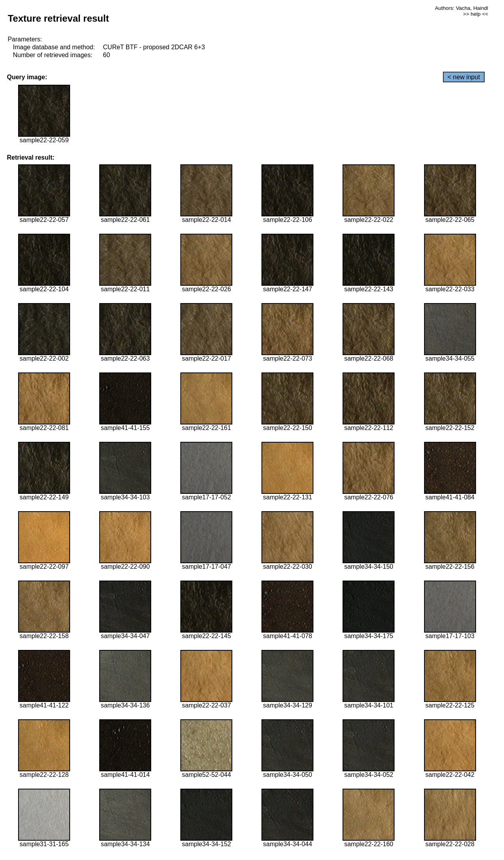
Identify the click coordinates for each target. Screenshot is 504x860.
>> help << (476, 14)
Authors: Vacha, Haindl (461, 8)
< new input (464, 77)
